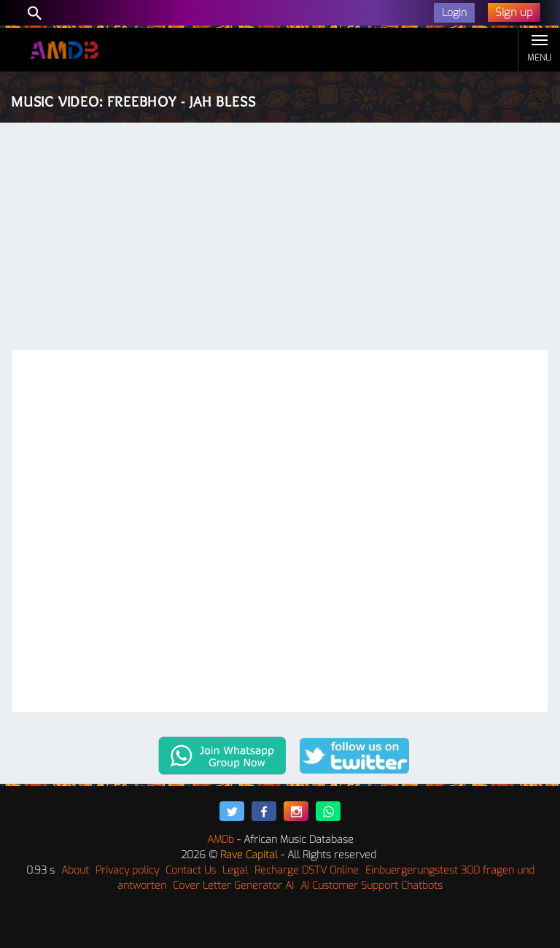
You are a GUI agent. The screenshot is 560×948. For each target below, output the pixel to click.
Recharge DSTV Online (307, 870)
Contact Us (191, 870)
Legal (235, 870)
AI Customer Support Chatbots (372, 886)
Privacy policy (127, 870)
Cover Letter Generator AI (233, 886)
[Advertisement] (280, 239)
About (75, 870)
